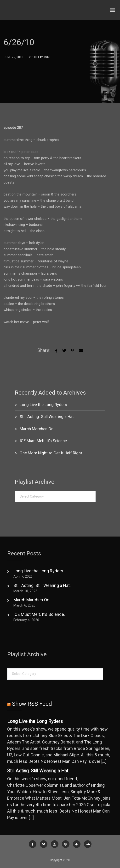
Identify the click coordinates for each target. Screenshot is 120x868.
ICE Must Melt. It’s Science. (44, 441)
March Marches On (37, 429)
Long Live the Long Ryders (43, 405)
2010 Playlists (40, 57)
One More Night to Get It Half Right (51, 453)
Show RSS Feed (32, 704)
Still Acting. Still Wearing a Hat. (47, 417)
